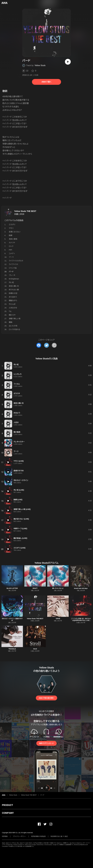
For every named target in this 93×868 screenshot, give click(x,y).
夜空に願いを (14, 286)
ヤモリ (11, 228)
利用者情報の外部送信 (38, 836)
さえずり (12, 225)
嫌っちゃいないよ (58, 588)
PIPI (10, 250)
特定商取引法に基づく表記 (59, 836)
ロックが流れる (14, 329)
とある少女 (13, 308)
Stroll (35, 649)
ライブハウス (14, 264)
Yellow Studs (40, 65)
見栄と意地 (13, 239)
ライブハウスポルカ (16, 261)
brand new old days (81, 588)
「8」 (10, 311)
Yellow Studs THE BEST (25, 211)
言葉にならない (15, 232)
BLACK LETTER (12, 588)
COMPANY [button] (8, 813)
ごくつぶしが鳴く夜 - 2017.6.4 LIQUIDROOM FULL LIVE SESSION (81, 620)
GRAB (58, 619)
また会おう (13, 297)
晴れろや (12, 315)
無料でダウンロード (46, 743)
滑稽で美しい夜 (15, 319)
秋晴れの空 (13, 293)
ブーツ (11, 257)
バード (42, 795)
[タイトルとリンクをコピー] (54, 345)
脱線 (11, 235)
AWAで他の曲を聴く (46, 698)
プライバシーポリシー (19, 836)
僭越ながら (13, 301)
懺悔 (11, 322)
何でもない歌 (14, 290)
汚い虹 (11, 282)
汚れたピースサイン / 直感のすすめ (12, 620)
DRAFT (35, 588)
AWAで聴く (46, 82)
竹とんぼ (12, 304)
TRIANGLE (12, 649)
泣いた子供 (13, 326)
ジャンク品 (13, 268)
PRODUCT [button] (7, 805)
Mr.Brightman (14, 279)
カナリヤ (12, 243)
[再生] (68, 62)
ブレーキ (12, 275)
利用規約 (5, 836)
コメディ (12, 253)
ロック (11, 246)
